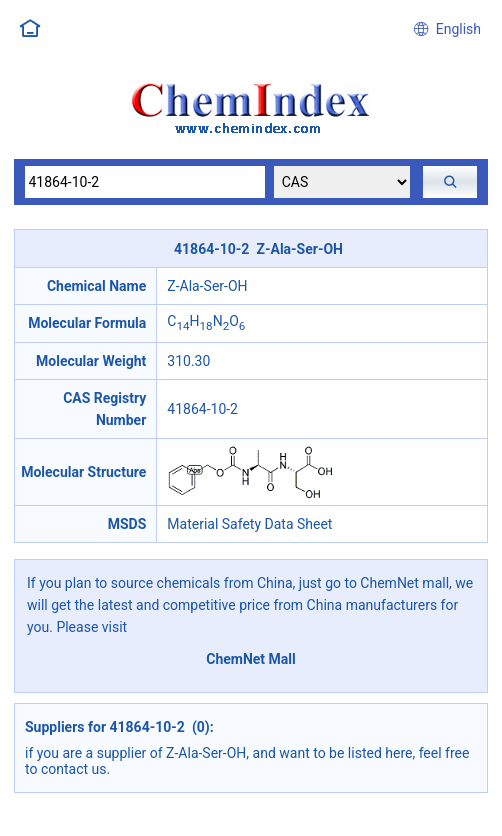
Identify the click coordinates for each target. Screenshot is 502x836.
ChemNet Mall (251, 659)
